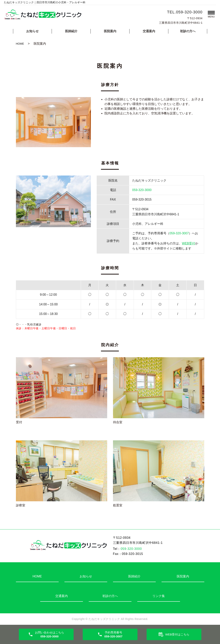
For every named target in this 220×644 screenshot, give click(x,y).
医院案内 (110, 31)
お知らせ (32, 31)
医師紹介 (71, 31)
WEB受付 (189, 243)
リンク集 (159, 596)
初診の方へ (188, 31)
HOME (20, 44)
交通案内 (149, 31)
